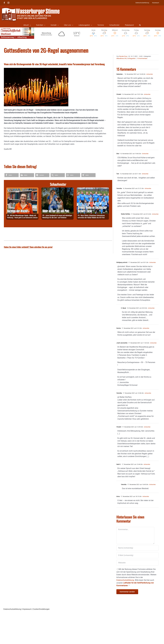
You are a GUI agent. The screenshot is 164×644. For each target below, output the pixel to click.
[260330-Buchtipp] (22, 189)
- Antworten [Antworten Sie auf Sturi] (145, 154)
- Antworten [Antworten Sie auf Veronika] (147, 188)
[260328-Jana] (58, 189)
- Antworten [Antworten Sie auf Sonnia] (145, 328)
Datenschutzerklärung (12, 609)
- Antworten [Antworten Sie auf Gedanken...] (149, 74)
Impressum (27, 609)
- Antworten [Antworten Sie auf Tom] (145, 174)
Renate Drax (123, 56)
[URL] (137, 563)
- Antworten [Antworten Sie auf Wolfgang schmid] (152, 262)
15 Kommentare (142, 58)
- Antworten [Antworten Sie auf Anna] (145, 496)
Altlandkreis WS (122, 58)
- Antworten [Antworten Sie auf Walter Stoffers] (155, 214)
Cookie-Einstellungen (41, 609)
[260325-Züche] (93, 189)
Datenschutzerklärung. (125, 580)
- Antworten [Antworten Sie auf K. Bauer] (151, 308)
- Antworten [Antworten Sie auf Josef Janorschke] (153, 343)
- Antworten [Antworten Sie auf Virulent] (147, 94)
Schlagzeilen (131, 58)
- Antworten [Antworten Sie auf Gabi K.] (146, 464)
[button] (140, 25)
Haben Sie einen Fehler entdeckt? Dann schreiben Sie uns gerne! (28, 247)
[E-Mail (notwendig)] (137, 555)
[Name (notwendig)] (137, 548)
